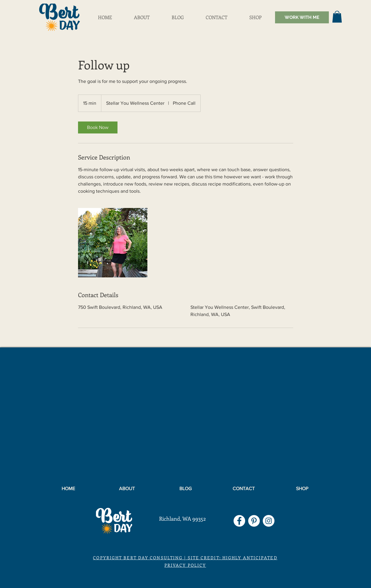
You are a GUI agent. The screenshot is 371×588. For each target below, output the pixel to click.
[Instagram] (269, 521)
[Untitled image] (113, 243)
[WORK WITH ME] (302, 17)
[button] (337, 17)
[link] (98, 127)
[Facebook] (239, 521)
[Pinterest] (254, 521)
